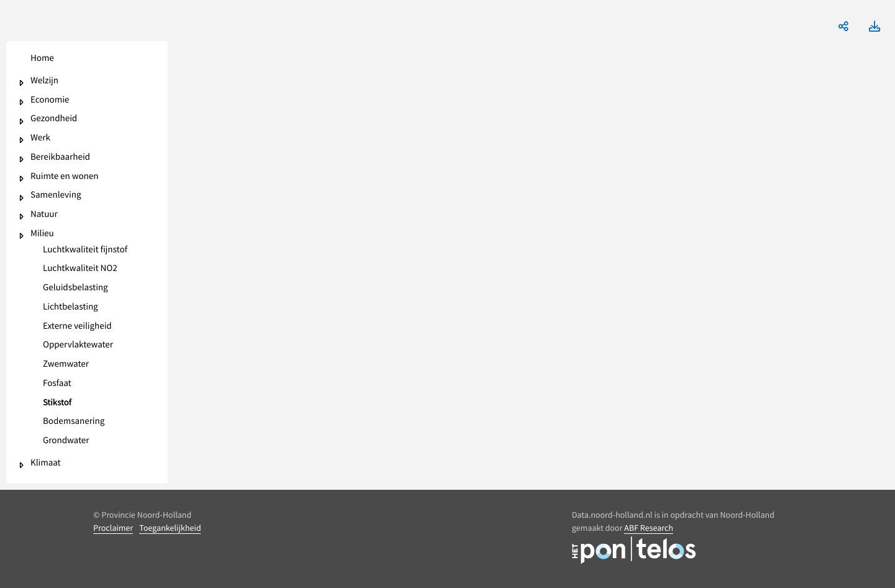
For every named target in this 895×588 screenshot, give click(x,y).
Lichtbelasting (71, 307)
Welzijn (44, 81)
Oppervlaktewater (78, 345)
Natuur (44, 215)
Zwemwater (66, 365)
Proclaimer (113, 528)
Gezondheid (54, 119)
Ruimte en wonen (64, 177)
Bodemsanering (74, 422)
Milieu (42, 234)
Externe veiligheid (77, 327)
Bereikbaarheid (60, 158)
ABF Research (649, 528)
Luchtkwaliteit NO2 (80, 269)
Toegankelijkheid (170, 528)
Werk (40, 138)
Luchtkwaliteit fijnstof (85, 250)
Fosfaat (57, 384)
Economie (50, 100)
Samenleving (56, 195)
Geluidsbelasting (76, 288)
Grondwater (66, 441)
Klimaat (46, 463)
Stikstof (57, 403)
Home (42, 59)
